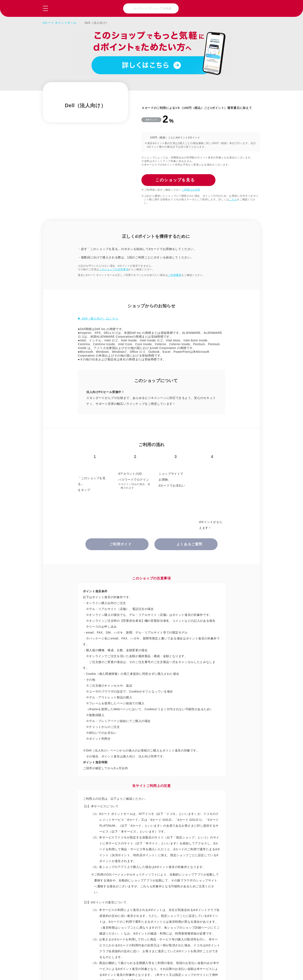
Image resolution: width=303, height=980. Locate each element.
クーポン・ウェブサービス (130, 874)
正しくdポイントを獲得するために (104, 665)
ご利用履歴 (175, 275)
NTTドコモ (251, 959)
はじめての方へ (201, 959)
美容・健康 (228, 847)
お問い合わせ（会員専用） (150, 959)
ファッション (127, 847)
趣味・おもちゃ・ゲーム (181, 860)
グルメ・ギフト (129, 860)
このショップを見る (239, 972)
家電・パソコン (77, 860)
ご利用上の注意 (191, 190)
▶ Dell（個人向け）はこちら (98, 318)
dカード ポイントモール (60, 23)
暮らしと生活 (178, 847)
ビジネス (175, 874)
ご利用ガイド (61, 959)
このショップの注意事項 (114, 269)
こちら (233, 199)
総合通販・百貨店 (79, 847)
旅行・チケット (231, 860)
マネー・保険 (230, 874)
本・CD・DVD (77, 874)
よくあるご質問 (100, 959)
